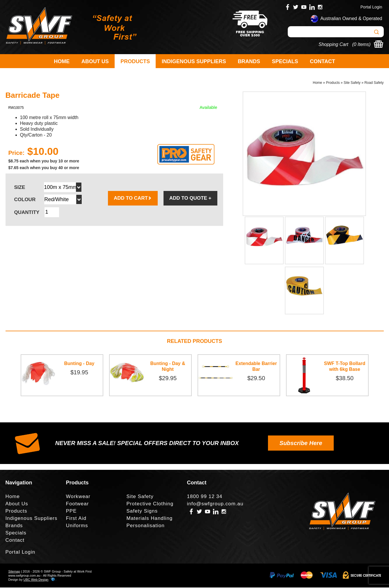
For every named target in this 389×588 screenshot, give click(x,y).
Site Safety (352, 83)
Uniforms (77, 526)
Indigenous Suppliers (194, 61)
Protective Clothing (150, 504)
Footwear (78, 504)
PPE (71, 512)
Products (135, 61)
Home (62, 61)
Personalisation (146, 526)
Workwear (78, 497)
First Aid (76, 519)
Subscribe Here (301, 444)
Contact (323, 61)
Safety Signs (142, 512)
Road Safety (374, 83)
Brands (249, 61)
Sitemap (14, 572)
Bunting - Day (79, 364)
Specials (285, 61)
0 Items (361, 44)
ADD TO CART (133, 199)
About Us (95, 61)
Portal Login (371, 7)
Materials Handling (150, 519)
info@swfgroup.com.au (215, 504)
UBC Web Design (36, 580)
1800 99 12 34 (205, 497)
